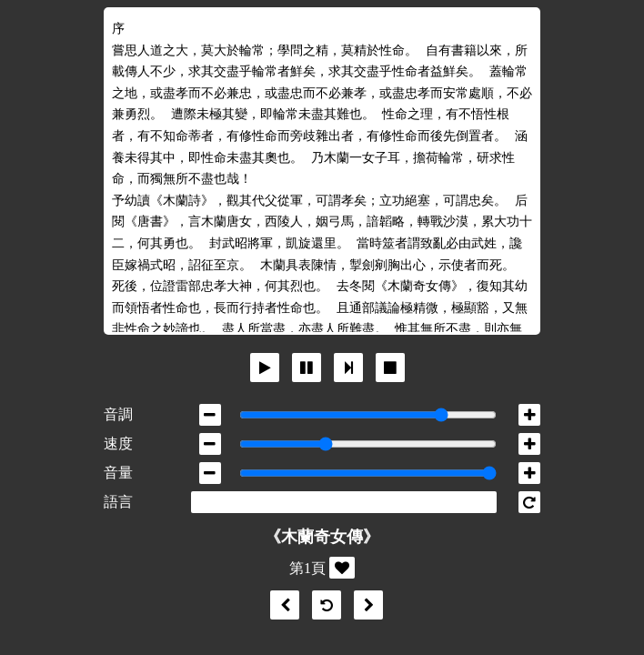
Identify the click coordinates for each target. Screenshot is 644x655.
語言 (118, 502)
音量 (118, 473)
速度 (118, 443)
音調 (118, 414)
